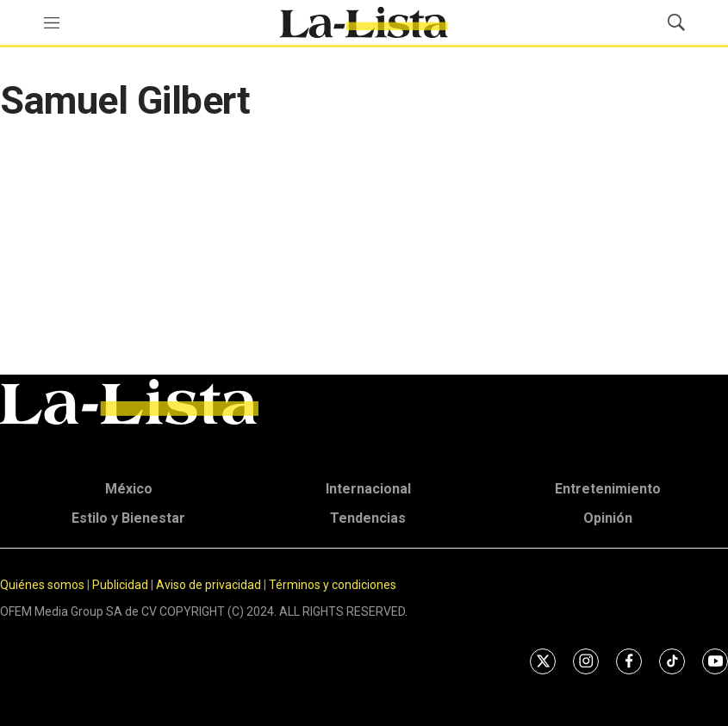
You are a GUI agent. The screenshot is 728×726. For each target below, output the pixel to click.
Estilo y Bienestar (128, 518)
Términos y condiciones (333, 585)
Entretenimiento (608, 489)
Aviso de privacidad (208, 585)
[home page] (364, 22)
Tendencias (368, 518)
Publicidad (121, 585)
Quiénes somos (42, 585)
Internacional (368, 489)
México (129, 489)
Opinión (608, 518)
